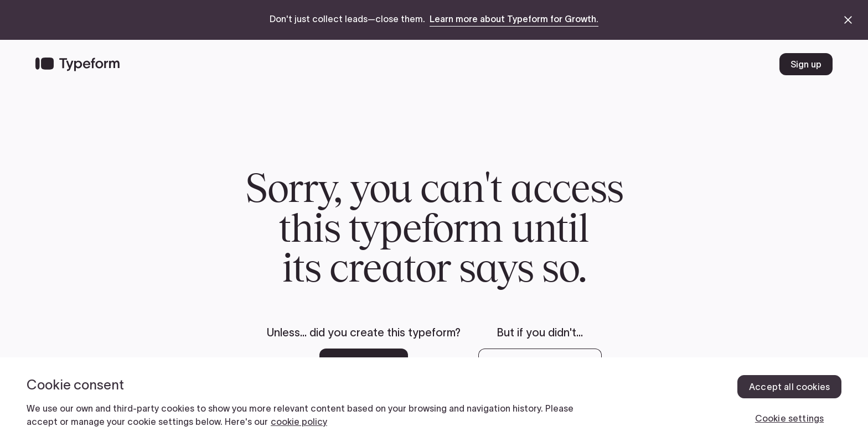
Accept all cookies (789, 387)
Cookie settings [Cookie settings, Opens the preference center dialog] (789, 418)
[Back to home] (77, 64)
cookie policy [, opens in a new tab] (299, 422)
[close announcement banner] (848, 20)
